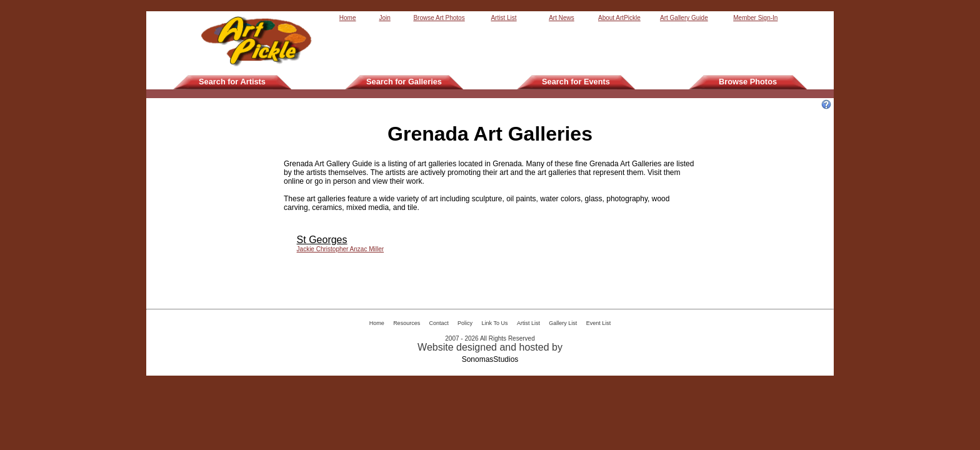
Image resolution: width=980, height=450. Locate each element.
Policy (465, 323)
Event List (599, 323)
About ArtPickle (619, 18)
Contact (439, 323)
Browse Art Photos (439, 18)
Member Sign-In (755, 18)
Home (348, 18)
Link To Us (495, 323)
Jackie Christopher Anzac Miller (341, 249)
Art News (562, 18)
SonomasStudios (490, 359)
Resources (407, 323)
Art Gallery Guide (684, 18)
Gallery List (563, 323)
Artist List (503, 18)
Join (384, 18)
